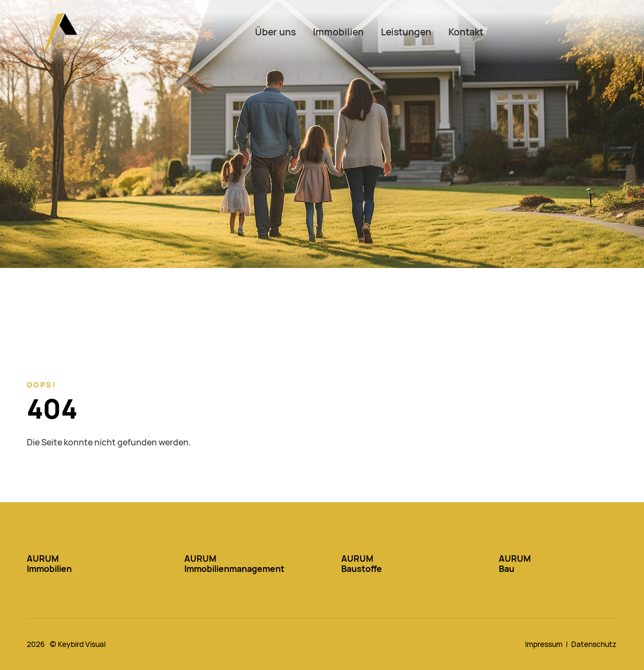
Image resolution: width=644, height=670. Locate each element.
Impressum (544, 644)
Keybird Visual (82, 644)
